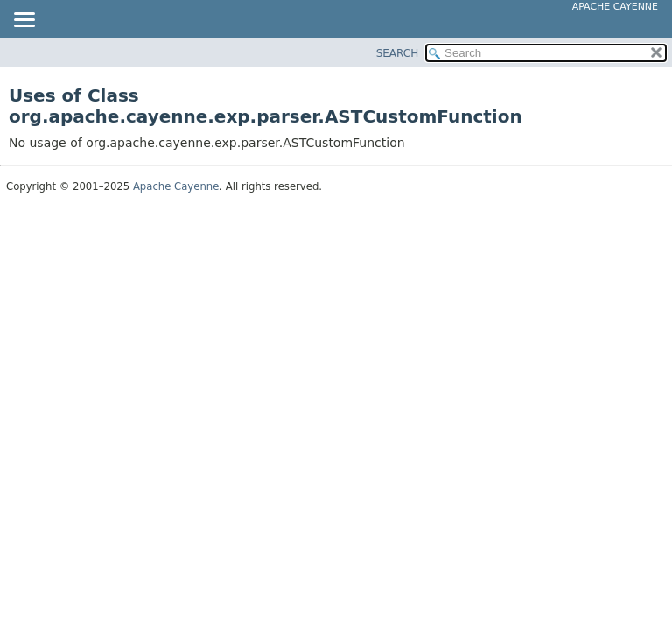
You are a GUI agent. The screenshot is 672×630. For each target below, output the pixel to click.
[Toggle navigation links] (24, 21)
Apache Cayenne (615, 7)
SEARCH (398, 53)
